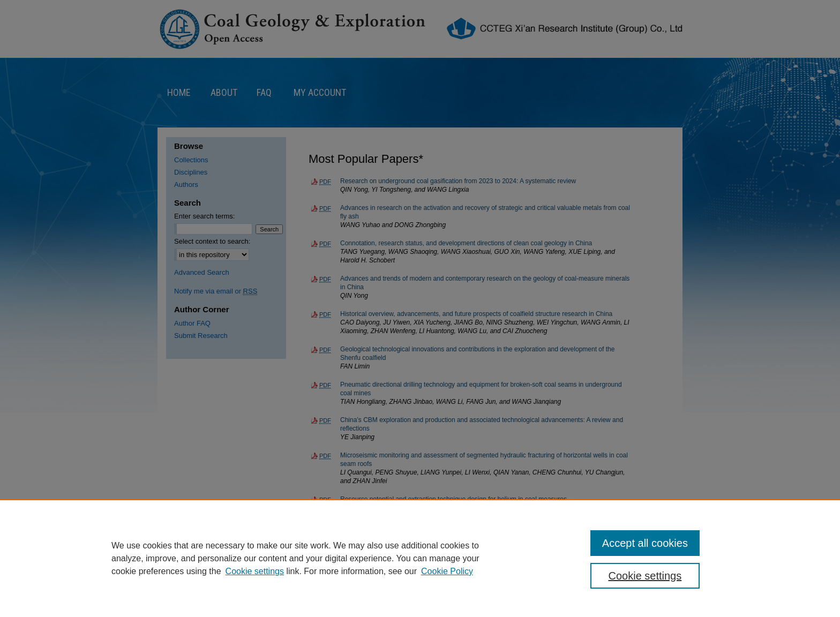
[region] (420, 558)
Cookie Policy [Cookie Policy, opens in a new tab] (447, 571)
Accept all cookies (645, 543)
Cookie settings (255, 571)
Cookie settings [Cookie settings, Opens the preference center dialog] (645, 576)
